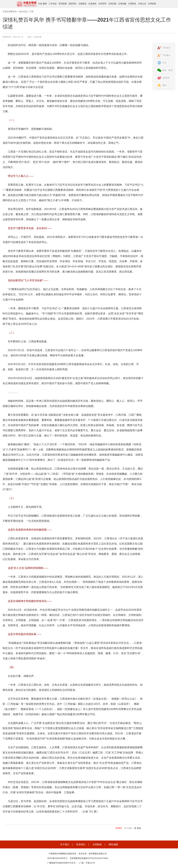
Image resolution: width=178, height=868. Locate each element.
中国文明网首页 (10, 12)
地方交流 (23, 12)
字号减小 (166, 55)
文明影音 (132, 4)
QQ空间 (166, 78)
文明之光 (142, 4)
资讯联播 (63, 4)
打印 (164, 63)
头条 (40, 4)
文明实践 (112, 4)
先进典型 (92, 4)
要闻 (45, 4)
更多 (164, 85)
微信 (164, 70)
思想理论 (73, 4)
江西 (31, 12)
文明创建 (122, 4)
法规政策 (83, 4)
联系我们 (81, 844)
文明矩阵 (152, 4)
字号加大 (166, 48)
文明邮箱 (97, 844)
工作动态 (53, 4)
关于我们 (65, 844)
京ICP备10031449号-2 (57, 858)
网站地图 (113, 844)
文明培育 (102, 4)
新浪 (171, 70)
